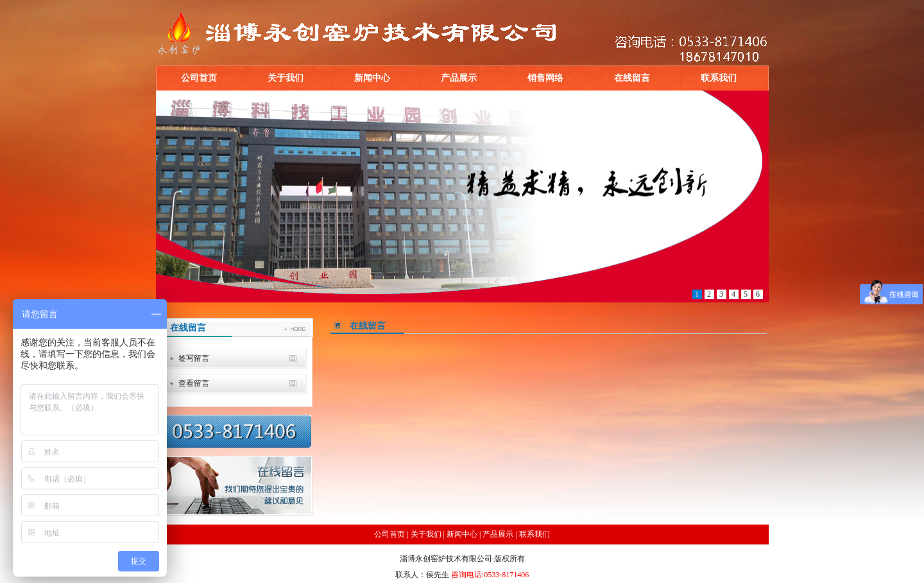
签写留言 (194, 358)
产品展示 (459, 78)
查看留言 (194, 383)
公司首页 (199, 78)
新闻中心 (372, 78)
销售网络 (545, 78)
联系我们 (719, 78)
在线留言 (632, 78)
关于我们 (286, 78)
